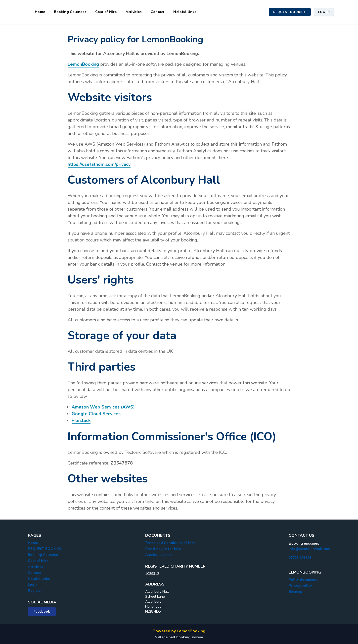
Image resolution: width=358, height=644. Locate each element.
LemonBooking (83, 64)
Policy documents (303, 580)
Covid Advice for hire (163, 549)
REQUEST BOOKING (45, 549)
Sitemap (295, 592)
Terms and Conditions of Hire (170, 543)
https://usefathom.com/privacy (99, 164)
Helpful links (185, 12)
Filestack (81, 420)
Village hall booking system (179, 637)
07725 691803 (300, 558)
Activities (134, 12)
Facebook (42, 612)
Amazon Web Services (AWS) (103, 407)
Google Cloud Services (96, 414)
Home (40, 12)
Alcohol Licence (159, 555)
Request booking (290, 12)
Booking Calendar (70, 12)
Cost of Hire (106, 12)
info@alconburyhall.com (309, 549)
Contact (157, 12)
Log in (324, 12)
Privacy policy (300, 586)
